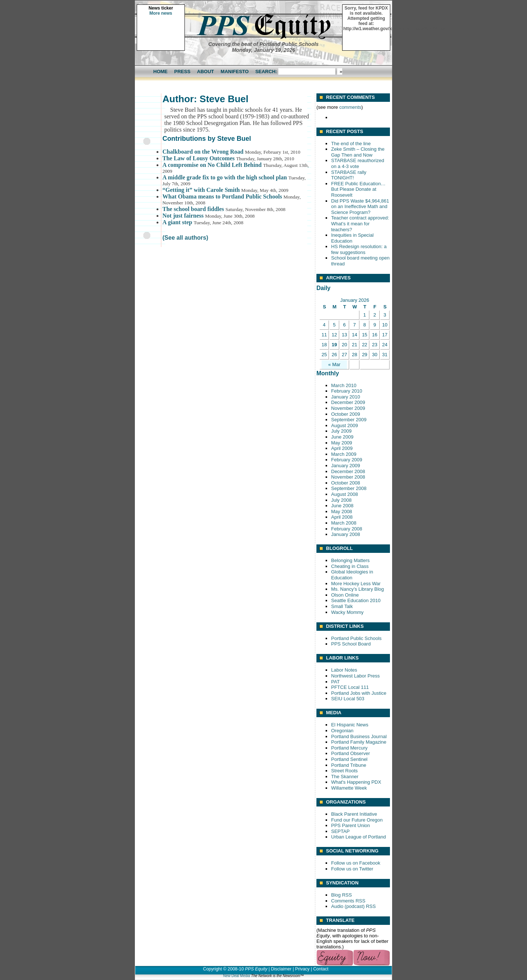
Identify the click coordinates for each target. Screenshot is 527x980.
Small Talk (342, 606)
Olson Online (345, 595)
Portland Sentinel (349, 759)
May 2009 (342, 443)
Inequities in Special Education (352, 238)
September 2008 (349, 488)
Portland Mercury (349, 748)
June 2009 (342, 437)
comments (350, 107)
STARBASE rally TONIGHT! (349, 175)
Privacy (302, 969)
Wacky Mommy (347, 612)
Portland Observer (351, 753)
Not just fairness (183, 216)
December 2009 (348, 402)
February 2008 (347, 529)
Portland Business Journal (359, 736)
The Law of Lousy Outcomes (198, 158)
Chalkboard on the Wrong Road (203, 152)
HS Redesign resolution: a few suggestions (359, 249)
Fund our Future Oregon (357, 820)
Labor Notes (344, 670)
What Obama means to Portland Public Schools (222, 196)
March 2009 (344, 454)
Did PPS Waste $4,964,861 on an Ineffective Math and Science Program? (360, 207)
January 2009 (346, 466)
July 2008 (341, 500)
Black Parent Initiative (354, 814)
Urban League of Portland (358, 837)
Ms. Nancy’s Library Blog (358, 589)
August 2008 (345, 494)
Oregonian (342, 731)
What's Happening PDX (356, 782)
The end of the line (351, 144)
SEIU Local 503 (348, 699)
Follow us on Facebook (356, 863)
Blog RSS (341, 895)
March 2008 (344, 523)
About (205, 71)
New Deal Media (236, 976)
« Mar (334, 364)
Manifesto (234, 71)
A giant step (177, 222)
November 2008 (348, 477)
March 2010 (344, 385)
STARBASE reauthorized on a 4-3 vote (358, 163)
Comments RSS (348, 901)
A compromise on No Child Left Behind (212, 165)
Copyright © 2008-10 (223, 969)
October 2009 (346, 414)
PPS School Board (351, 644)
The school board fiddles (193, 209)
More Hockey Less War (356, 584)
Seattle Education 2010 (356, 600)
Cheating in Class (350, 566)
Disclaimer (281, 969)
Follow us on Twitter (352, 869)
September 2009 (349, 420)
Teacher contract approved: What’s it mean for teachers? (360, 223)
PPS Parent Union (351, 825)
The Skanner (345, 777)
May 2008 (342, 512)
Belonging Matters (350, 560)
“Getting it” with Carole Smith (201, 190)
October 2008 (346, 483)
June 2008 (342, 506)
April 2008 (342, 517)
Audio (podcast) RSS (353, 906)
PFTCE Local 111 (350, 687)
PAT (335, 682)
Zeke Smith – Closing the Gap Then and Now (358, 152)
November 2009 (348, 408)
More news (161, 13)
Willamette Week (349, 788)
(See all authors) (185, 238)
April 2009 (342, 448)
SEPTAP (340, 831)
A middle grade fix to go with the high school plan (225, 177)
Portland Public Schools (356, 638)
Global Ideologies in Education (352, 575)
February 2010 (347, 391)
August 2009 (345, 425)
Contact (321, 969)
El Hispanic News (350, 725)
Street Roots (344, 771)
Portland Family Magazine (359, 742)
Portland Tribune (349, 765)
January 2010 (346, 397)
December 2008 (348, 471)
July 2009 (341, 431)
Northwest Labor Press (355, 676)
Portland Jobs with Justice (359, 693)
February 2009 (347, 460)
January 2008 (346, 534)
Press (182, 71)
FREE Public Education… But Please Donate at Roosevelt (358, 189)
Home (160, 71)
